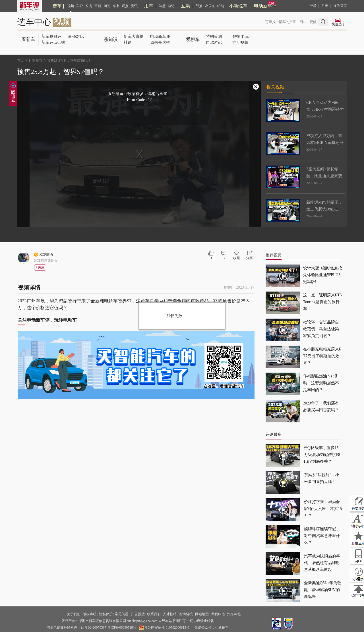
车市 (116, 6)
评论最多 (274, 434)
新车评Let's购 (53, 43)
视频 (71, 6)
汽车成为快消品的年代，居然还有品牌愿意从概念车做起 (322, 563)
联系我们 (154, 614)
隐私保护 (106, 614)
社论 (128, 43)
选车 (57, 6)
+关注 (40, 267)
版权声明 (90, 614)
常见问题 (122, 614)
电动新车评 (265, 6)
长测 (89, 6)
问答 (107, 6)
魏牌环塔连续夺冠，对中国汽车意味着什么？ (322, 536)
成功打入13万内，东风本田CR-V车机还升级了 (325, 143)
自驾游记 (214, 43)
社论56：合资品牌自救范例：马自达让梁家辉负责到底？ (321, 329)
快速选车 (338, 24)
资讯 (134, 6)
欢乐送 (210, 6)
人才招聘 (170, 614)
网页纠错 (218, 614)
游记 (171, 6)
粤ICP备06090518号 (122, 627)
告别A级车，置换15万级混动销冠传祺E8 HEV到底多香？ (322, 455)
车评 (80, 6)
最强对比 (76, 37)
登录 (313, 6)
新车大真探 (134, 37)
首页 (20, 61)
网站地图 (202, 614)
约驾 (221, 6)
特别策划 (214, 37)
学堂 (162, 6)
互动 (186, 6)
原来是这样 (160, 43)
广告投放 (138, 614)
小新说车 (238, 6)
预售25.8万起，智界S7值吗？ (69, 61)
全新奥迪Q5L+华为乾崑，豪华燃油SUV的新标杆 (323, 590)
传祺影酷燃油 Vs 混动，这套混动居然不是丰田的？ (321, 383)
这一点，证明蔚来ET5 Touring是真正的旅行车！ (322, 302)
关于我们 (74, 614)
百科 (98, 6)
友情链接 (186, 614)
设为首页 (340, 6)
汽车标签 (234, 614)
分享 (249, 258)
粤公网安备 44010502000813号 (164, 627)
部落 (199, 6)
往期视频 (240, 43)
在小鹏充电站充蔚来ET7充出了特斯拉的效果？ (322, 356)
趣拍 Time (241, 37)
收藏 (237, 258)
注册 (325, 6)
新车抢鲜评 (51, 37)
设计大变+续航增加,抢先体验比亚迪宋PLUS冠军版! (323, 275)
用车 (149, 6)
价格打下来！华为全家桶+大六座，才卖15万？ (323, 509)
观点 (125, 6)
